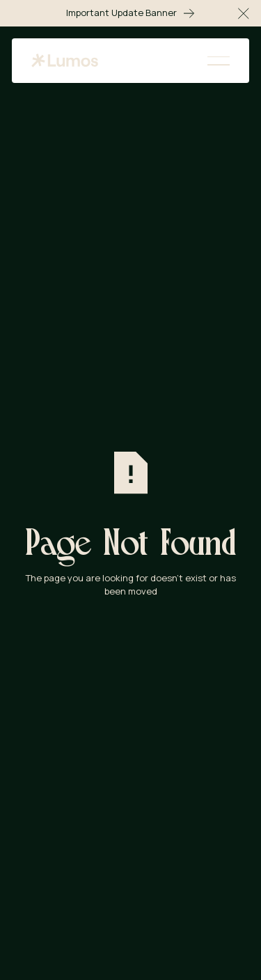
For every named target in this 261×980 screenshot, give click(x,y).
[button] (244, 13)
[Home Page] (65, 61)
